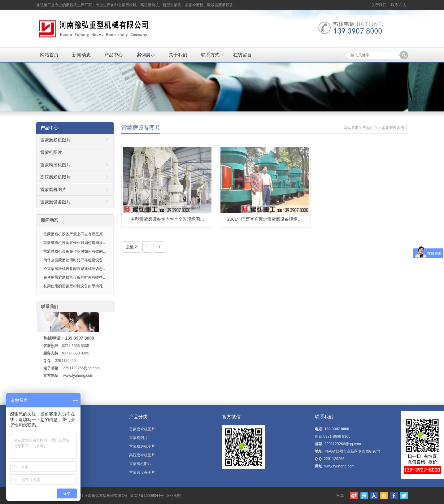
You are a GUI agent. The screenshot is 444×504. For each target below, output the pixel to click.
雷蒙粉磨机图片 (55, 165)
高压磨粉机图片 (55, 177)
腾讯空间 (384, 496)
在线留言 (242, 55)
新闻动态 (81, 55)
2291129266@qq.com (81, 368)
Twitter (404, 496)
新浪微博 (354, 496)
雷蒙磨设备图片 (141, 128)
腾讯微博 (364, 496)
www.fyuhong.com (78, 376)
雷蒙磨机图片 (53, 189)
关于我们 (379, 5)
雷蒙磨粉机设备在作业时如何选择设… (75, 243)
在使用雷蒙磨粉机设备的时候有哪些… (75, 277)
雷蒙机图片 (51, 152)
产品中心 (114, 55)
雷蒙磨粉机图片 (55, 140)
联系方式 (398, 5)
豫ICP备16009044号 (147, 496)
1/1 (160, 247)
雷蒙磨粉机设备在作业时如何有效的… (75, 251)
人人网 (374, 496)
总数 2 (132, 247)
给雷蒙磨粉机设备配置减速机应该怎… (75, 269)
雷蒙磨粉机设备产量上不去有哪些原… (75, 234)
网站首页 (49, 55)
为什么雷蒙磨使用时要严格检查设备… (75, 260)
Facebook (394, 496)
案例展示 (146, 55)
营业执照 (173, 496)
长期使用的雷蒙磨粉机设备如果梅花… (75, 286)
